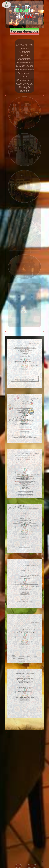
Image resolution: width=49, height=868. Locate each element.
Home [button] (18, 866)
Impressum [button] (32, 866)
